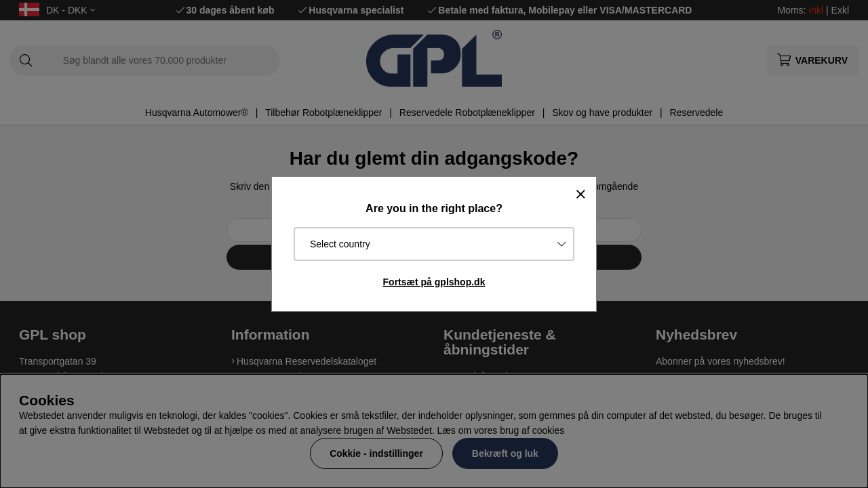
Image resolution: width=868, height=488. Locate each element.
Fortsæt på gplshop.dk (434, 282)
